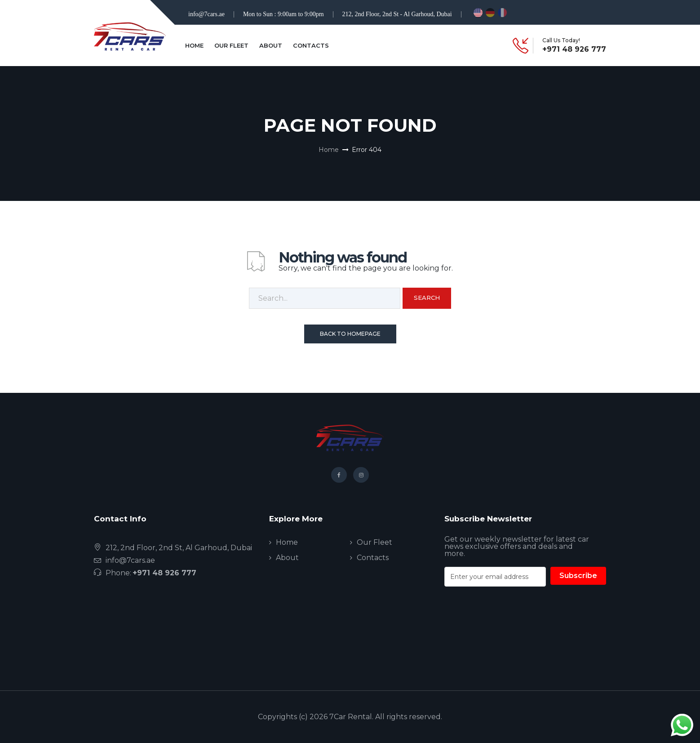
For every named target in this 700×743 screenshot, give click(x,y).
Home (194, 45)
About (271, 45)
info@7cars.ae (206, 14)
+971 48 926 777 (574, 49)
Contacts (311, 45)
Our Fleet (231, 45)
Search (427, 298)
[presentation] (513, 632)
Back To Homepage (350, 334)
